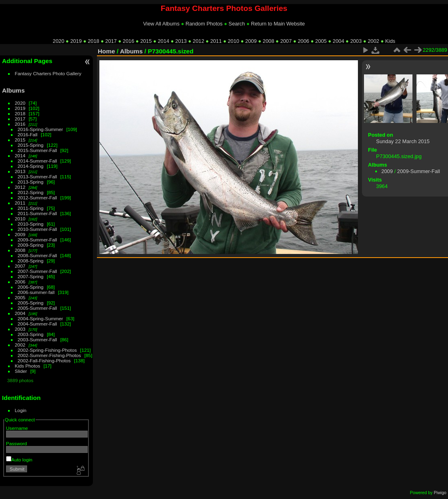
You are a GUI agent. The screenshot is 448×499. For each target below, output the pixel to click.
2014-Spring (31, 166)
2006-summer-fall (36, 292)
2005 (321, 41)
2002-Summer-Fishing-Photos (49, 355)
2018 (93, 41)
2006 (303, 41)
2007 (286, 41)
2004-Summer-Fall (37, 324)
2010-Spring (31, 224)
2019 (76, 41)
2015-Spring (31, 145)
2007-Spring (31, 276)
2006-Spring (31, 287)
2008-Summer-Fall (37, 255)
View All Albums (161, 24)
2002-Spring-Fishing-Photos (47, 350)
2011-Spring (31, 208)
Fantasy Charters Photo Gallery (48, 73)
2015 (146, 41)
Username (17, 428)
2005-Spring (31, 303)
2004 (339, 41)
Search (237, 24)
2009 (251, 41)
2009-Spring (31, 245)
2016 (128, 41)
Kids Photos (28, 366)
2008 (268, 41)
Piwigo (440, 493)
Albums (13, 90)
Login (21, 410)
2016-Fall (28, 134)
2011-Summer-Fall (37, 213)
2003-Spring (31, 334)
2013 (181, 41)
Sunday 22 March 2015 (403, 141)
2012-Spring (31, 192)
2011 (216, 41)
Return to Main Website (278, 24)
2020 (59, 41)
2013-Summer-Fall (37, 177)
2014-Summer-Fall (37, 161)
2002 (373, 41)
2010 (233, 41)
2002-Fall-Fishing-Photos (44, 361)
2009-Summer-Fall (37, 240)
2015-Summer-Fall (37, 150)
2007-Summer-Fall (37, 271)
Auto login (19, 460)
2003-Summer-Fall (37, 339)
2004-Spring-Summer (40, 318)
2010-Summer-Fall (37, 229)
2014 (163, 41)
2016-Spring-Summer (40, 129)
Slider (21, 371)
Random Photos (204, 24)
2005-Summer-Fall (37, 308)
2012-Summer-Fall (37, 198)
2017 (111, 41)
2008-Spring (31, 261)
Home (106, 51)
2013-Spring (31, 182)
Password (17, 443)
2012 (198, 41)
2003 (356, 41)
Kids (390, 41)
